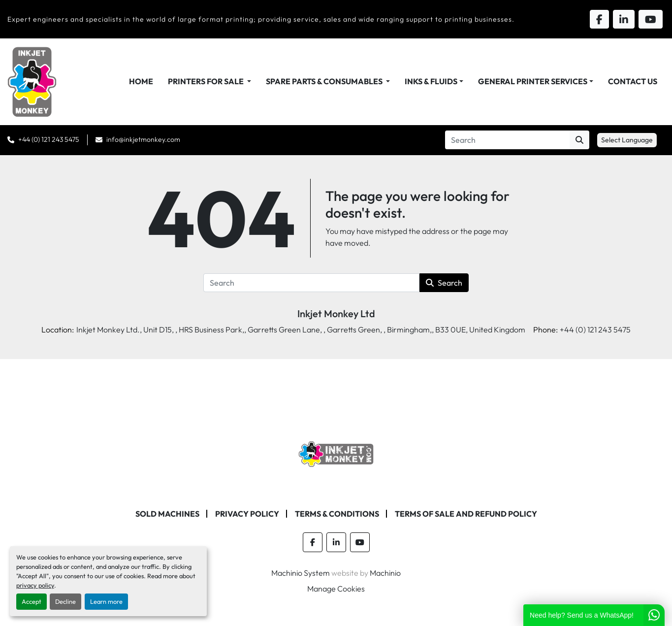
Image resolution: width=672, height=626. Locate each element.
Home (141, 81)
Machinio (385, 573)
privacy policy (35, 585)
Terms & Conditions (337, 514)
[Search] (507, 140)
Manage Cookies (336, 589)
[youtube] (360, 542)
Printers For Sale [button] (207, 81)
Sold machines (167, 514)
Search (444, 283)
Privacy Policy (247, 514)
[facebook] (313, 542)
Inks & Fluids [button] (431, 81)
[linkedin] (336, 542)
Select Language (627, 140)
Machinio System (301, 573)
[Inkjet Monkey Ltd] (336, 453)
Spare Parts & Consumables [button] (325, 81)
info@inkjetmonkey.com (143, 139)
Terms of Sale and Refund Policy (466, 514)
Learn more (106, 601)
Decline (65, 601)
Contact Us (633, 81)
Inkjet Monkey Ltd (336, 313)
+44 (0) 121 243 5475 (49, 139)
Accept (32, 601)
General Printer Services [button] (533, 81)
